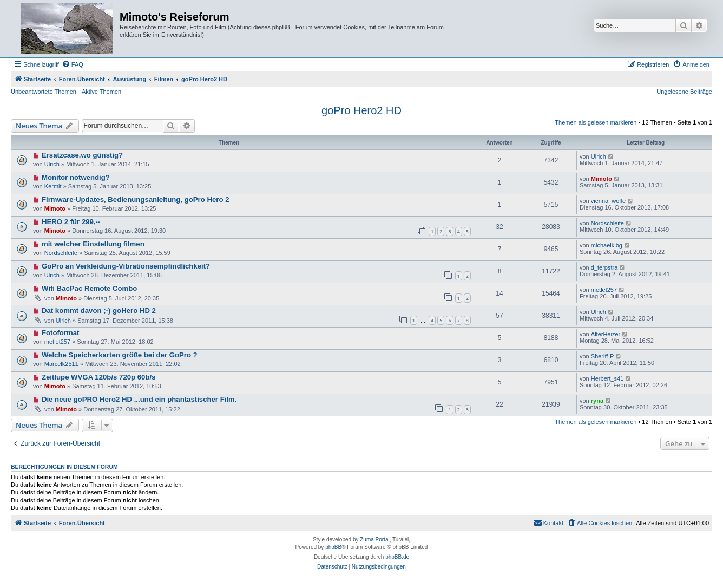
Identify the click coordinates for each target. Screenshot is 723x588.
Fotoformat (61, 333)
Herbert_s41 (607, 378)
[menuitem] (73, 64)
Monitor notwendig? (76, 177)
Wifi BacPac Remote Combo (89, 288)
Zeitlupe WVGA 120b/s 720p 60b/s (99, 377)
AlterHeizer (606, 334)
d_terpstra (604, 267)
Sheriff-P (603, 356)
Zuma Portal (374, 540)
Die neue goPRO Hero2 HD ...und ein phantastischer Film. (139, 399)
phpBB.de (397, 557)
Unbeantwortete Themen (44, 92)
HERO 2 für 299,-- (71, 222)
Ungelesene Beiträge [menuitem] (684, 92)
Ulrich (52, 164)
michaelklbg (607, 245)
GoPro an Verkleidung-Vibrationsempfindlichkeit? (126, 266)
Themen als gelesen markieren (596, 122)
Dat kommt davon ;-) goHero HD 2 (99, 311)
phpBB (333, 547)
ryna (597, 401)
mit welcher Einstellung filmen (93, 244)
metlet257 (604, 290)
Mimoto (602, 179)
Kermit (53, 186)
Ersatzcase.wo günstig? (82, 155)
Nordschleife (607, 223)
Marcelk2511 (61, 364)
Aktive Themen (101, 92)
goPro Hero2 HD (361, 110)
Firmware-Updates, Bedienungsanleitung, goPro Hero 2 (136, 200)
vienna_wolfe (608, 201)
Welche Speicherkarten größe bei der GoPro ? (120, 355)
